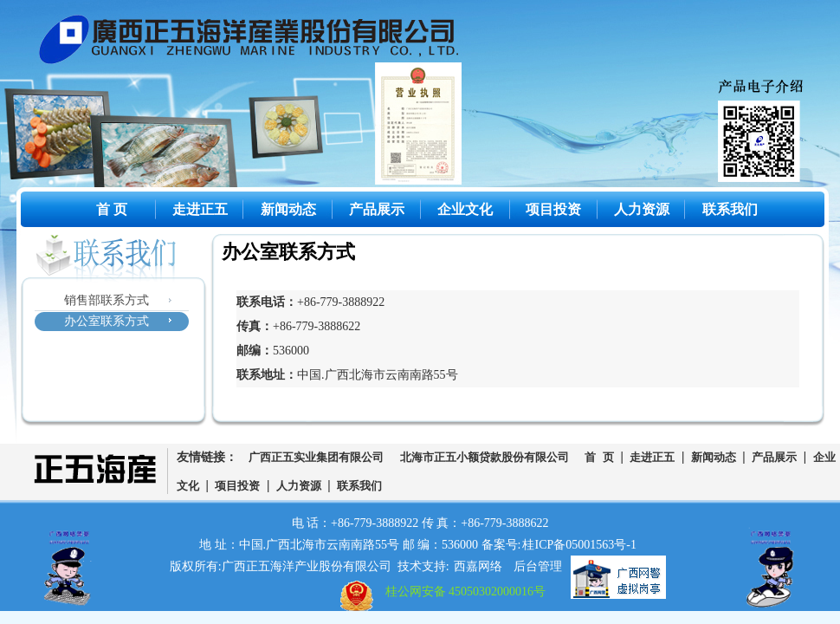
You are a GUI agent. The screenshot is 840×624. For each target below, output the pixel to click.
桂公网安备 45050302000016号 (466, 591)
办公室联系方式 (107, 321)
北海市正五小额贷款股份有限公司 (485, 458)
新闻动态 (288, 209)
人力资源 (642, 209)
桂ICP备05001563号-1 (579, 545)
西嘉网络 (478, 566)
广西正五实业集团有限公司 (316, 458)
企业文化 (465, 209)
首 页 (112, 209)
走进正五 (200, 209)
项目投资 (553, 209)
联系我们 (730, 209)
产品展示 (377, 209)
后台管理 (538, 566)
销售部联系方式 (107, 300)
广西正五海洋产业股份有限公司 (262, 43)
